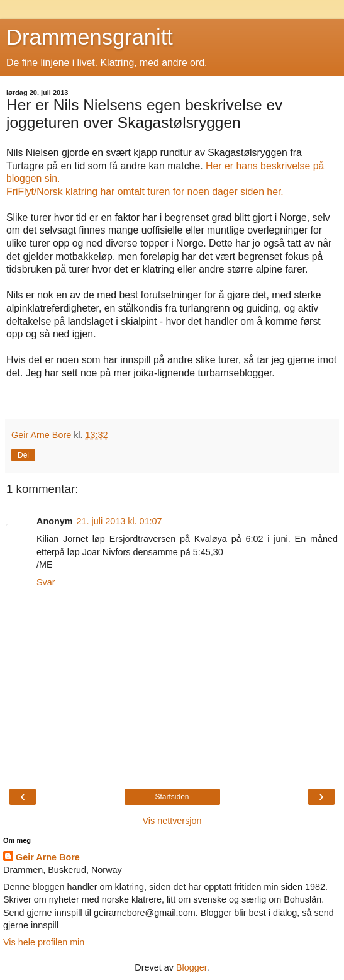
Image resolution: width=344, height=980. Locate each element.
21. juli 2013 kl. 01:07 (119, 521)
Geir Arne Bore (48, 857)
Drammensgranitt (90, 37)
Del (23, 455)
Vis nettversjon (172, 821)
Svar (46, 582)
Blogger (191, 967)
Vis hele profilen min (44, 942)
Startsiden (172, 797)
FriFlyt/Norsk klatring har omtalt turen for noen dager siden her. (146, 192)
